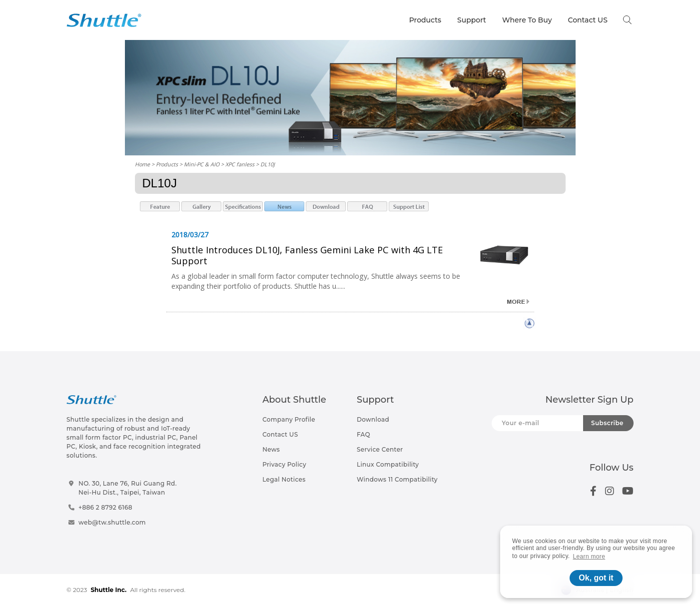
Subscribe (607, 423)
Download (373, 419)
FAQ (363, 434)
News (271, 449)
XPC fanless (240, 164)
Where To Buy (527, 20)
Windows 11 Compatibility (397, 479)
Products (425, 20)
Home (142, 164)
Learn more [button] (589, 557)
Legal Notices (284, 479)
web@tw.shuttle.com (112, 522)
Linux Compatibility (388, 464)
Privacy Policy (284, 464)
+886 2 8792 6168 (105, 507)
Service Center (380, 449)
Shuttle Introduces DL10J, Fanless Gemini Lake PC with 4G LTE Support (307, 255)
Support (472, 20)
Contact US (587, 20)
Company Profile (289, 419)
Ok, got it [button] (596, 578)
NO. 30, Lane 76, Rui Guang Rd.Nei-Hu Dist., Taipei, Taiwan (128, 488)
